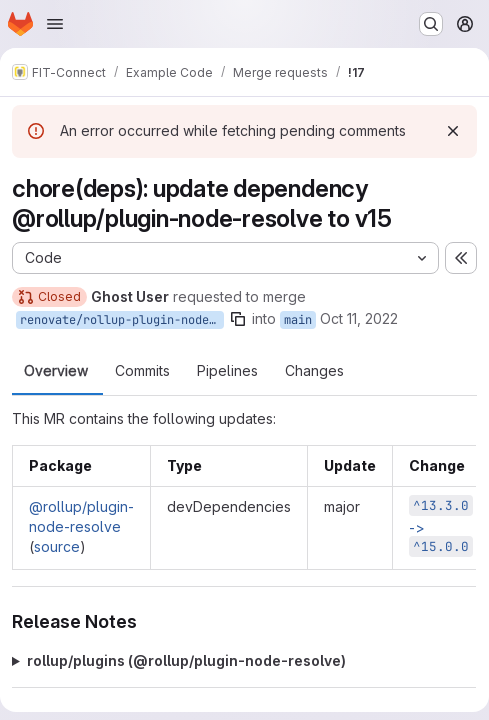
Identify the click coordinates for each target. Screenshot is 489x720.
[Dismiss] (453, 131)
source (57, 546)
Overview (56, 371)
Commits (142, 371)
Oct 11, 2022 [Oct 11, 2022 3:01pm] (359, 318)
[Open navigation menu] (55, 24)
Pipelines (227, 371)
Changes (314, 371)
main (298, 320)
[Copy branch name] (238, 319)
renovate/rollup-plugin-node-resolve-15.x (122, 320)
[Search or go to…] (431, 24)
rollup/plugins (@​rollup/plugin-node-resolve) (186, 660)
